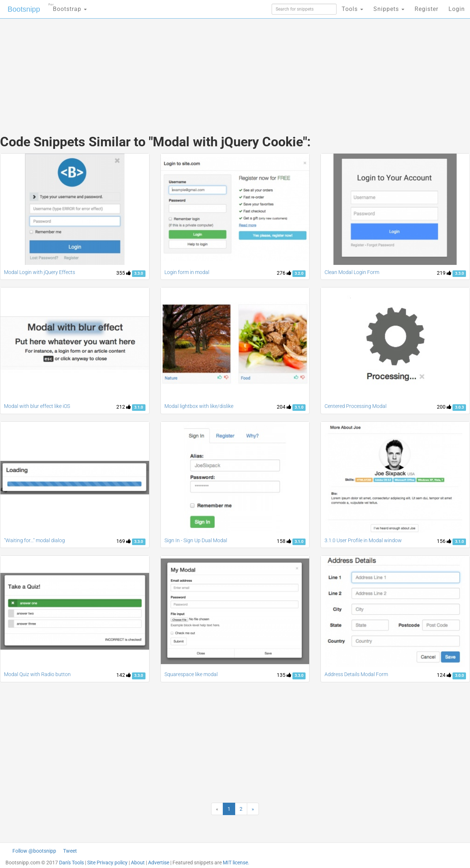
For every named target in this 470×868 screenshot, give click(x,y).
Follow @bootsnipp (34, 851)
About (138, 863)
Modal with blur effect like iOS (37, 406)
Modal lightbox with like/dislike (199, 406)
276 (284, 273)
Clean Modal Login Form (352, 272)
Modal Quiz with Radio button (37, 674)
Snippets (389, 9)
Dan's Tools (71, 863)
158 (284, 541)
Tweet (70, 851)
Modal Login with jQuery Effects (40, 272)
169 (124, 541)
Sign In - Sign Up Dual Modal (196, 540)
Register (426, 9)
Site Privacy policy (107, 863)
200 (444, 407)
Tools (352, 9)
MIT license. (236, 863)
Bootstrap (68, 7)
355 (124, 273)
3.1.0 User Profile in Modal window (363, 540)
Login (457, 9)
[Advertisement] (180, 69)
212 (124, 407)
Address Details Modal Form (356, 674)
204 (284, 407)
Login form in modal (187, 272)
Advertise (159, 863)
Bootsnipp (24, 9)
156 (444, 541)
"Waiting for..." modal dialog (34, 540)
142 (124, 675)
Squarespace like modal (191, 674)
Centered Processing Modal (356, 406)
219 (444, 273)
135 (284, 675)
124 (444, 675)
